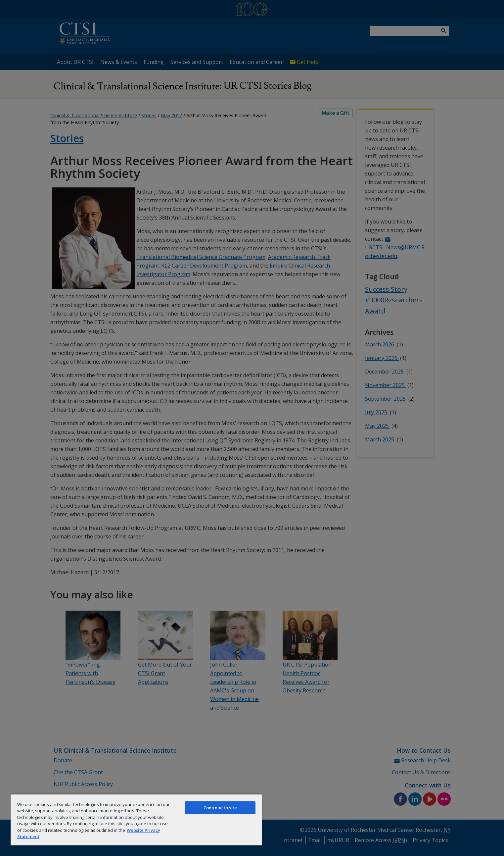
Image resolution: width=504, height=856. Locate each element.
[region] (136, 820)
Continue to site (220, 808)
